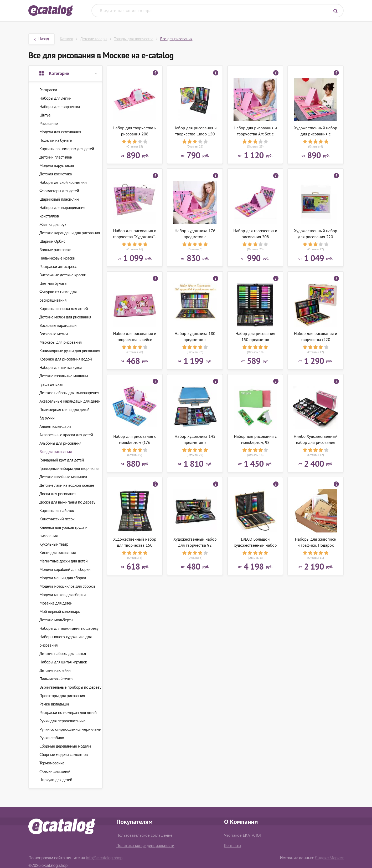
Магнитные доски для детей (63, 561)
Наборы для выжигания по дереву (69, 628)
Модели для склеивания (60, 132)
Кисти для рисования (58, 552)
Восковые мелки (54, 334)
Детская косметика (56, 174)
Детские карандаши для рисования (70, 233)
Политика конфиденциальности (145, 845)
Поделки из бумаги (56, 140)
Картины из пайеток (57, 510)
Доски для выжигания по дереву (67, 502)
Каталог (67, 39)
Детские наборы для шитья (63, 653)
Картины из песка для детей (64, 308)
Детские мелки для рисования (65, 317)
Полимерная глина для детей (64, 409)
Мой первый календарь (60, 611)
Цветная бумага (53, 283)
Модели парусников (57, 165)
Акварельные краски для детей (66, 435)
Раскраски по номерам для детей (68, 712)
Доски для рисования (58, 494)
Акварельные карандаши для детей (70, 401)
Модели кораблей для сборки (65, 569)
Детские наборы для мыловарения (69, 393)
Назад (42, 39)
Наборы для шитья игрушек (63, 662)
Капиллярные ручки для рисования (70, 351)
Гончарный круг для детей (62, 460)
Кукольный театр (54, 544)
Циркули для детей (56, 780)
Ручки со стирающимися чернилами (70, 729)
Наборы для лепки (55, 98)
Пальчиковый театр (56, 679)
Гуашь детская (51, 384)
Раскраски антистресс (58, 266)
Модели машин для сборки (63, 578)
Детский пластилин (56, 157)
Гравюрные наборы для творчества (69, 468)
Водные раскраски (55, 250)
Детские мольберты (56, 620)
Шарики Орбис (52, 241)
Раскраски (48, 90)
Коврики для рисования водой (66, 359)
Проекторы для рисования (62, 696)
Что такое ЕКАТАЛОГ (243, 835)
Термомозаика (52, 763)
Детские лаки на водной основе (67, 485)
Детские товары (94, 39)
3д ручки (47, 418)
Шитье (45, 115)
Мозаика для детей (56, 603)
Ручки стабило (52, 738)
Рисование (48, 123)
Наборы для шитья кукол (61, 367)
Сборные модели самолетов (64, 754)
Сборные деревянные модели (65, 746)
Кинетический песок (57, 519)
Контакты (233, 845)
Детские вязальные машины (64, 376)
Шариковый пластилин (59, 199)
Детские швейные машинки (63, 477)
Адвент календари (55, 426)
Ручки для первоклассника (62, 721)
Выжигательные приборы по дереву (70, 687)
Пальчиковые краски (57, 258)
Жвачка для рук (53, 224)
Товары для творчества (134, 39)
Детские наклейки (55, 670)
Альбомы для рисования (60, 443)
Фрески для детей (55, 771)
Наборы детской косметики (63, 182)
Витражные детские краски (63, 275)
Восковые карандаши (58, 325)
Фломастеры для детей (59, 191)
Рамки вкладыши (54, 704)
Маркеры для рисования (61, 342)
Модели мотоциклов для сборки (67, 586)
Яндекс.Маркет (329, 858)
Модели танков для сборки (63, 595)
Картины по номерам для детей (67, 149)
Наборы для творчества (60, 106)
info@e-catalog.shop (104, 858)
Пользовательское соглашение (144, 835)
